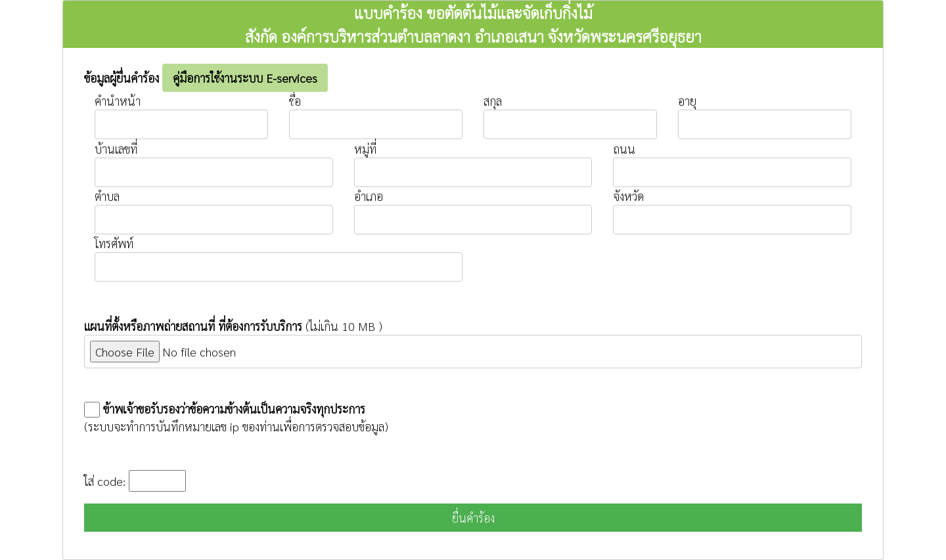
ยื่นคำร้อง (473, 518)
